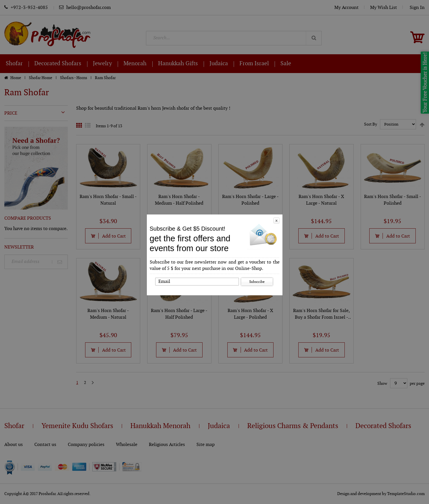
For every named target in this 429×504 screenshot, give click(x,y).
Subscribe (257, 282)
